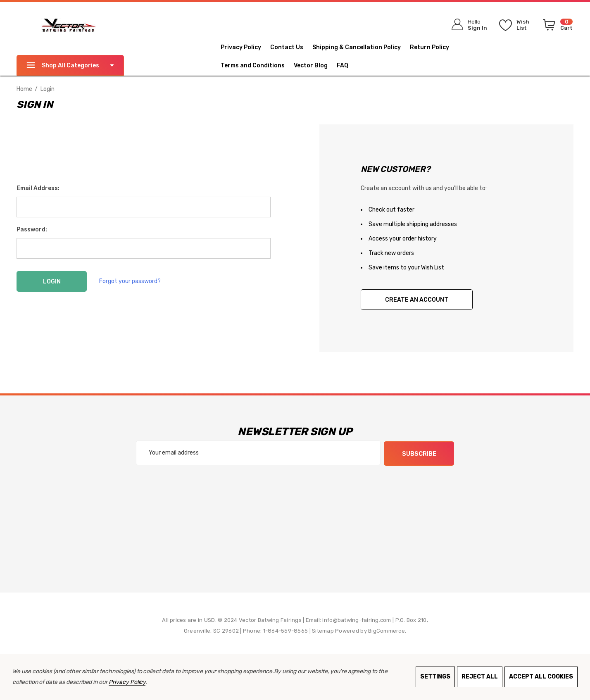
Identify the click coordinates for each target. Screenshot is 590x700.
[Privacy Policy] (245, 48)
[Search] (405, 23)
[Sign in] (467, 25)
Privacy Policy (127, 682)
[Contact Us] (291, 48)
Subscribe (419, 453)
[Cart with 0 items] (556, 26)
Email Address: (38, 188)
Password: (32, 230)
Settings (435, 677)
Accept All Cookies (541, 677)
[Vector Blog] (315, 66)
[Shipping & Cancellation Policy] (361, 48)
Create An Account (417, 300)
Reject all (480, 677)
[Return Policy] (434, 48)
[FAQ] (347, 66)
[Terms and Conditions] (257, 66)
